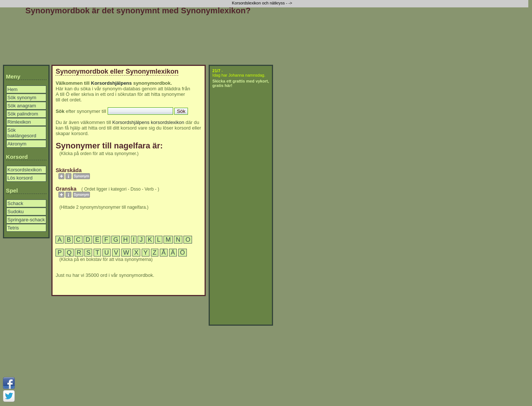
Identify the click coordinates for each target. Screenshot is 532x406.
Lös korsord (20, 178)
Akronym (17, 144)
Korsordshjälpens (112, 83)
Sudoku (16, 212)
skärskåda (68, 170)
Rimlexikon (19, 122)
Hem (12, 89)
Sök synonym (22, 98)
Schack (15, 203)
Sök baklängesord (22, 133)
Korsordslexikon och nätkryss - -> (263, 3)
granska (66, 189)
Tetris (13, 228)
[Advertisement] (138, 41)
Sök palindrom (23, 114)
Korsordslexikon (25, 170)
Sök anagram (22, 106)
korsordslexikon (168, 122)
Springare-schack (26, 220)
